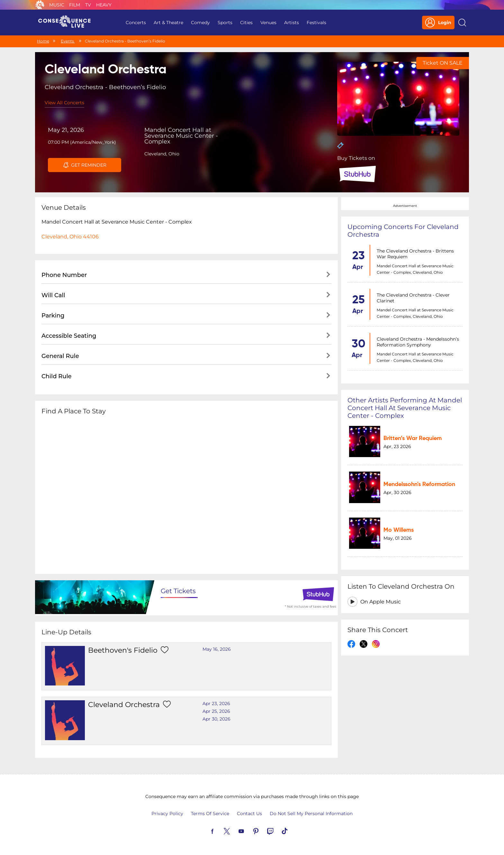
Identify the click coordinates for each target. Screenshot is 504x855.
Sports (225, 23)
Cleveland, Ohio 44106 (70, 237)
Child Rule (57, 376)
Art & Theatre (168, 23)
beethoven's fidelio (123, 650)
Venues (268, 23)
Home (43, 41)
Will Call (53, 295)
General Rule (60, 356)
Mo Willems (399, 530)
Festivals (316, 23)
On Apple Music (381, 602)
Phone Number (64, 275)
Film (75, 5)
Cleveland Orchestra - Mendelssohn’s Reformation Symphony (418, 342)
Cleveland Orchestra (124, 705)
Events (68, 41)
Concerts (136, 23)
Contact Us (249, 814)
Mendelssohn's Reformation (419, 484)
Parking (53, 316)
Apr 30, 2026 (216, 719)
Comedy (200, 23)
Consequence (40, 5)
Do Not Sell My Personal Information (311, 814)
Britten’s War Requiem (413, 438)
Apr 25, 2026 (216, 711)
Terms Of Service (210, 814)
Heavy (104, 5)
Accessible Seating (69, 336)
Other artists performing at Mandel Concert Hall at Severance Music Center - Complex (405, 408)
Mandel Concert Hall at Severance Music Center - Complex (181, 136)
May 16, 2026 (217, 649)
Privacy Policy (167, 814)
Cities (246, 23)
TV (88, 5)
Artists (292, 23)
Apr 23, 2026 (216, 703)
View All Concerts (64, 103)
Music (57, 5)
